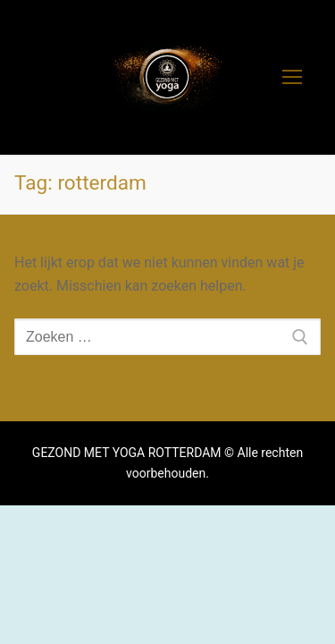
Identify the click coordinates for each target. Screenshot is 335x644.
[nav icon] (292, 78)
